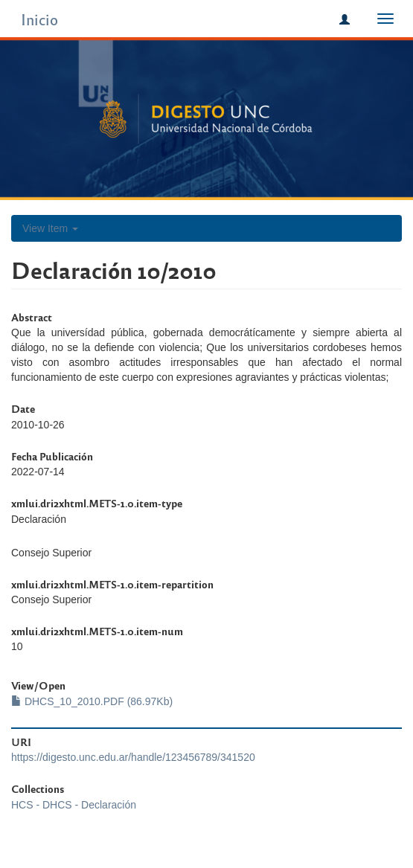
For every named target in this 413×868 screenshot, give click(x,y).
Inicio (39, 19)
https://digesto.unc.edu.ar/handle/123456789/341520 (133, 757)
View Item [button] (50, 228)
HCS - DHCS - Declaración (74, 805)
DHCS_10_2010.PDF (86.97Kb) (92, 701)
